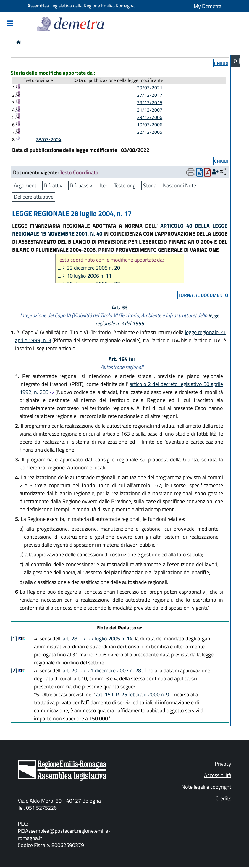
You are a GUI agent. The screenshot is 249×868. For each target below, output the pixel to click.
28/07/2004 (48, 139)
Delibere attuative (34, 197)
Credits (223, 798)
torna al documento (203, 295)
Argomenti (26, 185)
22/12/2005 (150, 132)
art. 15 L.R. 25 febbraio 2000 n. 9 (133, 694)
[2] (14, 670)
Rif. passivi (82, 185)
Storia (150, 185)
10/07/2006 (150, 125)
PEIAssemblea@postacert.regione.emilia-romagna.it (64, 834)
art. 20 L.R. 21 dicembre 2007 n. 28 (102, 670)
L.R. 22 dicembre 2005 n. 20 (89, 268)
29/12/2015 (150, 102)
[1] (14, 638)
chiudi (221, 63)
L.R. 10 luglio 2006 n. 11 (84, 276)
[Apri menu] (237, 61)
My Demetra (208, 6)
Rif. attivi (54, 185)
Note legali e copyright (206, 787)
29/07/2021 (150, 88)
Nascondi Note (180, 185)
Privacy (223, 764)
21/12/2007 (150, 110)
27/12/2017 (150, 95)
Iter (104, 185)
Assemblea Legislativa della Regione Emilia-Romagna (81, 6)
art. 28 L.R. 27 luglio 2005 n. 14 (98, 638)
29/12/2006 (150, 117)
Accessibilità (218, 775)
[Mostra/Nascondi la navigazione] (10, 24)
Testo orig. (125, 185)
